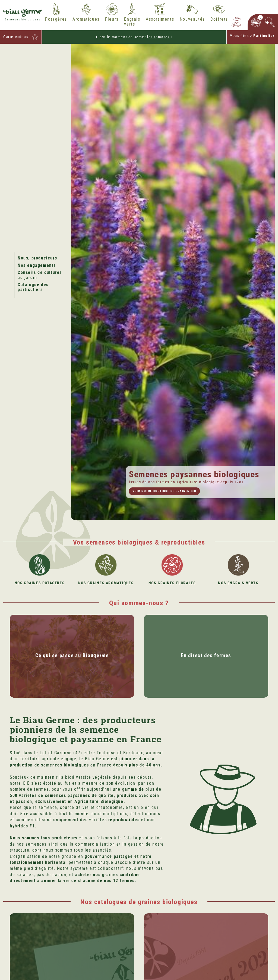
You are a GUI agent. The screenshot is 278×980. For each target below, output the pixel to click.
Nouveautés (192, 19)
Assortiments (160, 19)
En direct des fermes (206, 655)
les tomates (158, 37)
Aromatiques (86, 19)
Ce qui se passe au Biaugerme (72, 655)
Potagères (56, 19)
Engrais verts (132, 22)
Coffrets (219, 19)
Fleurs (112, 19)
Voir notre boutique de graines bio (164, 491)
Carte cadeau (16, 37)
